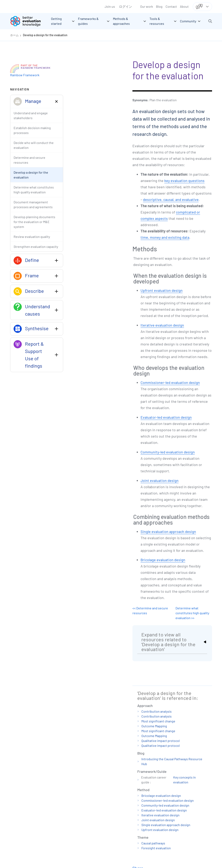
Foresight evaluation (156, 848)
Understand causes (37, 310)
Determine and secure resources (29, 160)
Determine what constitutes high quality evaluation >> (192, 613)
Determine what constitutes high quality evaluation (34, 190)
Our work (147, 6)
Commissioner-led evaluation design (170, 382)
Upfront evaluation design (162, 290)
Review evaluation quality (32, 237)
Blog (159, 6)
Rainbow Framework (25, 75)
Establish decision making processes (32, 130)
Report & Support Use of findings (34, 355)
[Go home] (28, 21)
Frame (32, 275)
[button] (210, 21)
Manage (33, 101)
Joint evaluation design (160, 480)
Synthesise (37, 328)
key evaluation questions (184, 181)
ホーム (14, 35)
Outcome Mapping (154, 726)
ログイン (126, 6)
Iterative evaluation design (162, 325)
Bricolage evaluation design (163, 560)
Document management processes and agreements (33, 204)
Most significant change (158, 721)
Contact (171, 6)
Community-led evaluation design (168, 452)
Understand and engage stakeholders (31, 115)
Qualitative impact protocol (161, 741)
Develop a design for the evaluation (45, 35)
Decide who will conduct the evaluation (34, 145)
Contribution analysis (156, 711)
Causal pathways (153, 843)
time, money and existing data (165, 237)
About (184, 6)
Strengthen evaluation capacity (36, 247)
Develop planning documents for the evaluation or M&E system (34, 222)
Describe (34, 291)
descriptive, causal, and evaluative (171, 199)
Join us (110, 6)
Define (32, 260)
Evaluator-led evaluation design (166, 417)
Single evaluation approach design (168, 531)
